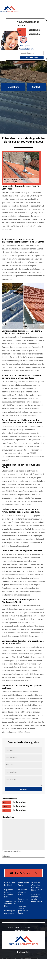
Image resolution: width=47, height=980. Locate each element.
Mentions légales (23, 930)
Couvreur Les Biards (23, 900)
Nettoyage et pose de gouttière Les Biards (23, 910)
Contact (36, 87)
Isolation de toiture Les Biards (23, 892)
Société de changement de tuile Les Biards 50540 (36, 898)
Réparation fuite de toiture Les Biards (9, 893)
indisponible (34, 30)
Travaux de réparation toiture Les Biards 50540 (36, 886)
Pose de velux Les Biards (10, 884)
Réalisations (13, 87)
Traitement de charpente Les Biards (10, 904)
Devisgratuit (23, 40)
